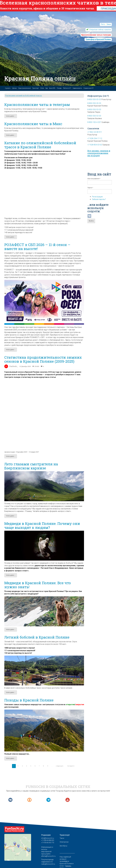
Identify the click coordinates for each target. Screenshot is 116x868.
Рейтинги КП (67, 88)
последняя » (71, 766)
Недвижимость (77, 88)
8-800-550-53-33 (94, 110)
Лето (103, 24)
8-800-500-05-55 (94, 99)
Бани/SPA (52, 88)
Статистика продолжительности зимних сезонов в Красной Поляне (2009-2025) (43, 359)
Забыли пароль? (99, 199)
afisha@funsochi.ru (48, 856)
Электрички (64, 842)
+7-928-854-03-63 (95, 145)
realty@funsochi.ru (48, 864)
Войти (91, 221)
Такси (62, 838)
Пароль (90, 188)
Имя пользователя (94, 179)
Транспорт (35, 88)
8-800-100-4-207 (94, 122)
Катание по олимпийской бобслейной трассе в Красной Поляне (40, 145)
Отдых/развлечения (24, 88)
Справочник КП (88, 88)
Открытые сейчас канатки (100, 30)
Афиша (14, 88)
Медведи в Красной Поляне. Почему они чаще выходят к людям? (42, 525)
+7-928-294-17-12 (95, 138)
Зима (109, 24)
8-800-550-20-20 (94, 103)
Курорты (8, 88)
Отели (42, 88)
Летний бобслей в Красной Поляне (37, 637)
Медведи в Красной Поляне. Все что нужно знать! (38, 585)
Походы (59, 88)
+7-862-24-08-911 (95, 132)
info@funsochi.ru (48, 838)
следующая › (60, 766)
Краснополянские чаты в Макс (33, 124)
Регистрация (97, 197)
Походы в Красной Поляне (29, 700)
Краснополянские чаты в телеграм (37, 104)
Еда (47, 88)
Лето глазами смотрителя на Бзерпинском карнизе (31, 466)
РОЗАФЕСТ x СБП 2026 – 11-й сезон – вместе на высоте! (37, 247)
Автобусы (63, 846)
